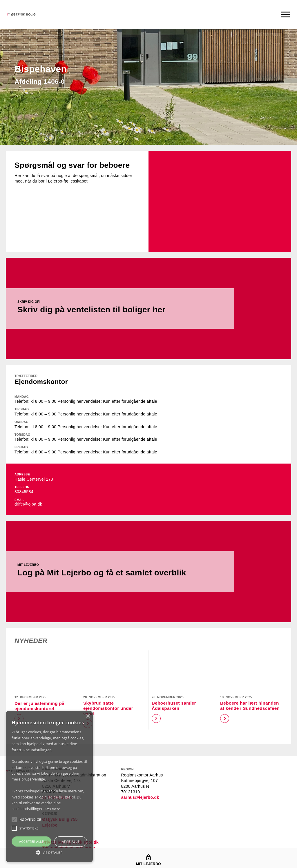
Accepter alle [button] (31, 841)
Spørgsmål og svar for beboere (75, 165)
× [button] (88, 716)
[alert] (49, 787)
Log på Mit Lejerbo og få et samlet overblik (105, 573)
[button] (30, 820)
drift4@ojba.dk (28, 504)
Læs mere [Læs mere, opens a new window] (52, 809)
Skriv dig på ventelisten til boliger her (95, 310)
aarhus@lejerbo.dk (140, 797)
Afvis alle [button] (70, 841)
